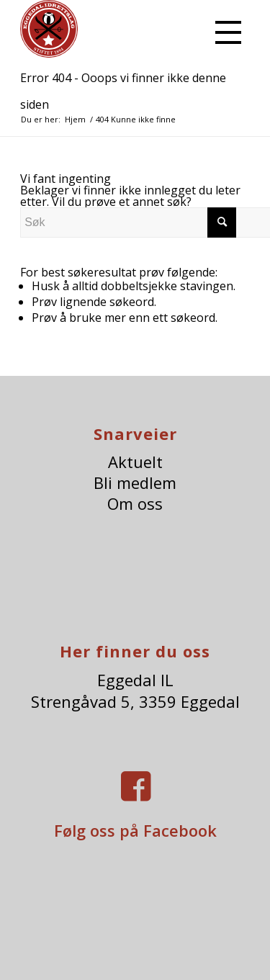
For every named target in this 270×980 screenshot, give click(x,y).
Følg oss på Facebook (135, 830)
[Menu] (225, 29)
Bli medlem (135, 483)
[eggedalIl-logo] (112, 29)
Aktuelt (135, 462)
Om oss (135, 504)
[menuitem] (225, 29)
